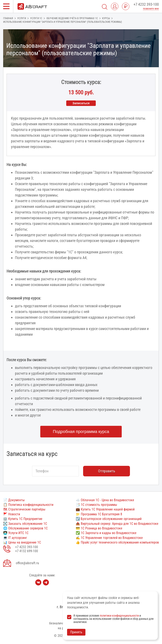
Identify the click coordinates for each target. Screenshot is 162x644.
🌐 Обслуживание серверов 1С (25, 528)
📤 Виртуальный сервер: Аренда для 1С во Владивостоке (117, 524)
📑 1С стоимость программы (96, 505)
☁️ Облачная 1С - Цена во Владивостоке (105, 500)
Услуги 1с (36, 18)
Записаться (81, 103)
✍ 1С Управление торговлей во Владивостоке (109, 538)
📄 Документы (14, 500)
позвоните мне (151, 9)
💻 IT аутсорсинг (15, 538)
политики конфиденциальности (119, 616)
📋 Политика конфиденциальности (28, 505)
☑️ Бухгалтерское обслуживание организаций (109, 519)
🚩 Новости (12, 514)
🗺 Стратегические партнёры (24, 509)
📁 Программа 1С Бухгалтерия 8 (99, 514)
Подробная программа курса (81, 432)
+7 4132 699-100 (27, 551)
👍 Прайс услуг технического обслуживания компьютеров (117, 542)
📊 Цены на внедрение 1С (22, 542)
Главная (8, 18)
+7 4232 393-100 (146, 4)
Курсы (106, 18)
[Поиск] (105, 6)
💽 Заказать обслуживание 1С (25, 524)
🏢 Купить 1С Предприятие (23, 519)
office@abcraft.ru (27, 563)
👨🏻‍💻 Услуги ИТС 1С (16, 533)
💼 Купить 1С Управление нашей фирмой (105, 509)
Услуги (22, 18)
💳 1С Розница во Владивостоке (99, 528)
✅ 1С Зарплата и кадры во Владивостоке (106, 533)
